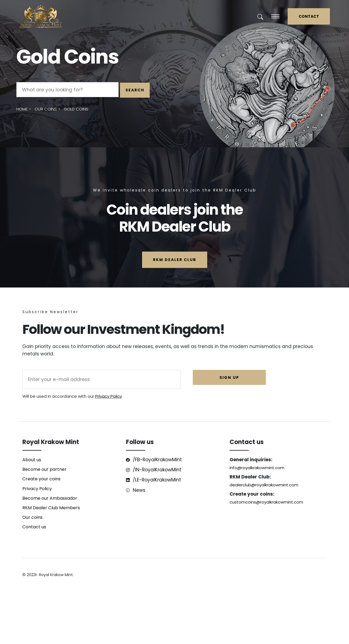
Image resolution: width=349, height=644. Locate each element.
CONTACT (309, 16)
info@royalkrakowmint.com (257, 468)
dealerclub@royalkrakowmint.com (264, 485)
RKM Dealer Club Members (51, 508)
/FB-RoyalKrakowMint (154, 460)
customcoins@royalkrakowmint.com (266, 502)
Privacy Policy (109, 396)
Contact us (34, 527)
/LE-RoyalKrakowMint (154, 480)
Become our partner (44, 469)
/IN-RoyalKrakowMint (154, 470)
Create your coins (41, 479)
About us (32, 460)
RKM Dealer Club (175, 260)
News (136, 490)
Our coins (32, 517)
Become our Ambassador (50, 498)
